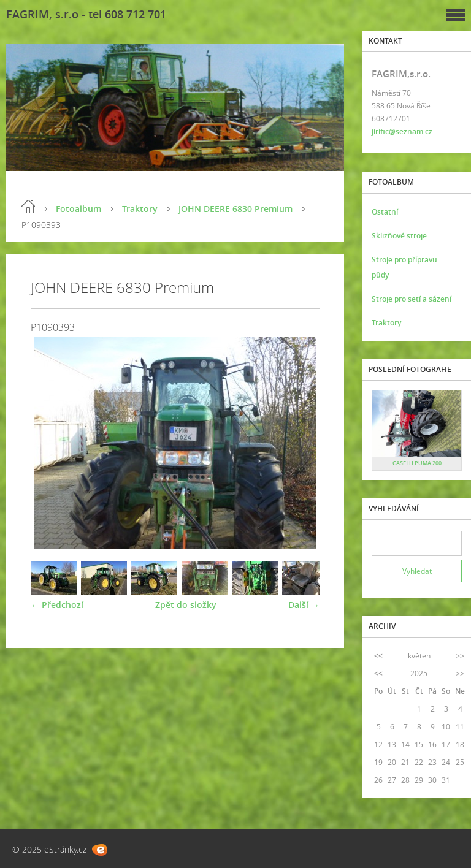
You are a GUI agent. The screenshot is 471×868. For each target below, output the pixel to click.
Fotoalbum (78, 209)
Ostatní (385, 212)
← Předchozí (57, 605)
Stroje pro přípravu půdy (404, 267)
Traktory (140, 209)
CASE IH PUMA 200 (417, 463)
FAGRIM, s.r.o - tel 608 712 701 (86, 14)
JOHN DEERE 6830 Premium (235, 209)
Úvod (28, 207)
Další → (304, 605)
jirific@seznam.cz (402, 131)
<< (378, 656)
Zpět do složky (186, 605)
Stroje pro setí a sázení (412, 299)
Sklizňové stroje (399, 236)
